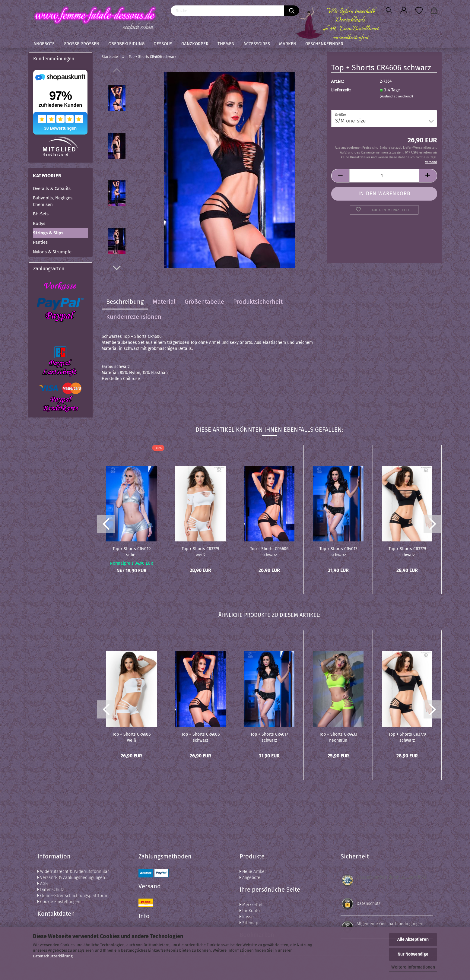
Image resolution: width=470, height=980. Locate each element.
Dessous (163, 44)
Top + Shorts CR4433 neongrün (338, 737)
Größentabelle (204, 302)
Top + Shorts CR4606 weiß (131, 737)
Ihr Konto (250, 911)
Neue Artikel (253, 872)
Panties (40, 242)
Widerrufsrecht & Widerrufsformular (73, 872)
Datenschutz (51, 890)
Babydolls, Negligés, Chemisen (53, 201)
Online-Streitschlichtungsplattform (72, 896)
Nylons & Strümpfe (52, 252)
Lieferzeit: (341, 90)
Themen (226, 44)
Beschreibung (125, 302)
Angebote (44, 44)
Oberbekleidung (126, 44)
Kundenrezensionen (134, 317)
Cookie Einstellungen (59, 902)
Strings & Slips (48, 233)
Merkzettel (251, 905)
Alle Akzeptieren (413, 939)
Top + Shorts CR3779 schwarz (407, 551)
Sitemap (249, 923)
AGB (43, 884)
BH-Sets (41, 214)
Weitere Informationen (413, 967)
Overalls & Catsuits (52, 189)
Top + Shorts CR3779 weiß (200, 551)
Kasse (247, 917)
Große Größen (81, 44)
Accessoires (257, 44)
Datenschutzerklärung (53, 956)
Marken (288, 44)
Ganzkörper (195, 44)
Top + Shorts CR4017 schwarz (338, 551)
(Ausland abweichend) (396, 96)
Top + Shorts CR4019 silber (132, 551)
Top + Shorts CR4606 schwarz (269, 551)
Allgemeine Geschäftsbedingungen (390, 924)
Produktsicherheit (258, 302)
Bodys (39, 224)
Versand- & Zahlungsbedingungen (71, 878)
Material (164, 302)
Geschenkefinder (324, 44)
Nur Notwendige (413, 954)
